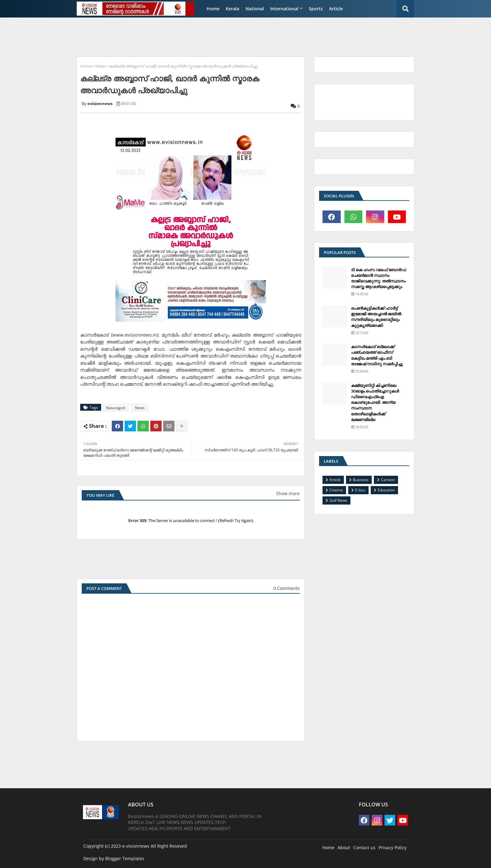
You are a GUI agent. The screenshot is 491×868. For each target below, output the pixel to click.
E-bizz (360, 490)
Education (386, 490)
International (284, 9)
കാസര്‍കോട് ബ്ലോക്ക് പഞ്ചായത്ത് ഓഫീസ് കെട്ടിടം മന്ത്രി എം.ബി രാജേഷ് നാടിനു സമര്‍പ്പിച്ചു (377, 355)
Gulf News (338, 500)
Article (336, 9)
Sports (316, 9)
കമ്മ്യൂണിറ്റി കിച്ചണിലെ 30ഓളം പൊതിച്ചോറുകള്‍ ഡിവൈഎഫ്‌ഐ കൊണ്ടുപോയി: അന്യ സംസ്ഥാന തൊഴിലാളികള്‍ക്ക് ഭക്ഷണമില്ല (375, 402)
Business (361, 480)
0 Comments (287, 588)
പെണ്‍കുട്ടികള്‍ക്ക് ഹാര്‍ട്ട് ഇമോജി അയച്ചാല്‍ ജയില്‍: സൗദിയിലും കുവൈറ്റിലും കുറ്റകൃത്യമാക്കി (377, 317)
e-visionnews (136, 846)
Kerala (233, 9)
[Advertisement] (225, 36)
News (100, 66)
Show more (288, 493)
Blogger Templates (125, 858)
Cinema (336, 490)
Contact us (364, 848)
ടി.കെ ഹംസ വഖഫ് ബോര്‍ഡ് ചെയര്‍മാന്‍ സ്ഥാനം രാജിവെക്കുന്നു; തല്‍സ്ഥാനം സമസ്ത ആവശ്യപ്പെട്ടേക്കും (379, 278)
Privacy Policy (393, 848)
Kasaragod (116, 408)
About (344, 848)
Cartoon (388, 480)
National (255, 9)
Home (213, 9)
